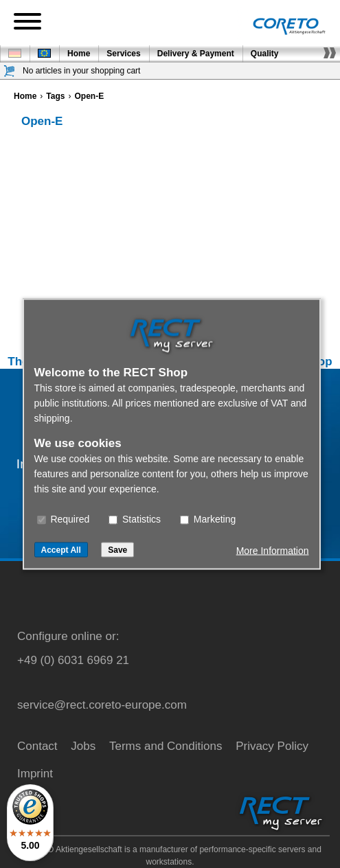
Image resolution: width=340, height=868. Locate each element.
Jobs (83, 746)
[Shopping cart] (10, 71)
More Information (273, 551)
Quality (265, 54)
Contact (37, 746)
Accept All (61, 550)
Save (117, 550)
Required (64, 519)
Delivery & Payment (196, 54)
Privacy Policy (272, 746)
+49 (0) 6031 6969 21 (73, 660)
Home (79, 54)
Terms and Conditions (166, 746)
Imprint (35, 774)
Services (123, 54)
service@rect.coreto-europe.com (102, 705)
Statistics (135, 519)
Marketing (208, 519)
